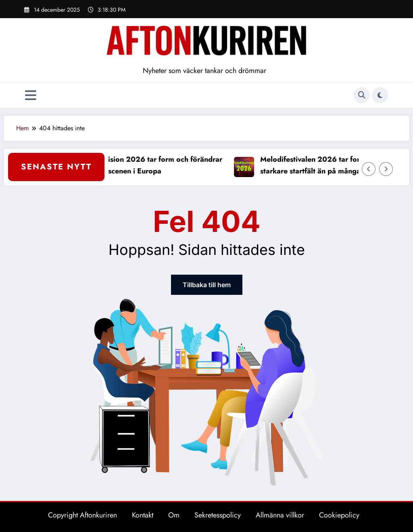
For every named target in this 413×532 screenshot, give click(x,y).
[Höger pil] (386, 169)
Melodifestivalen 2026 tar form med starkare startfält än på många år (324, 165)
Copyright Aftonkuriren (82, 515)
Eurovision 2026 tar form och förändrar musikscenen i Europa (159, 165)
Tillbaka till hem (207, 285)
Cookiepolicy (339, 515)
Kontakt (143, 515)
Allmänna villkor (280, 515)
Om (174, 515)
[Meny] (31, 95)
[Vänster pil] (369, 169)
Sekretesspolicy (218, 515)
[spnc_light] (380, 95)
